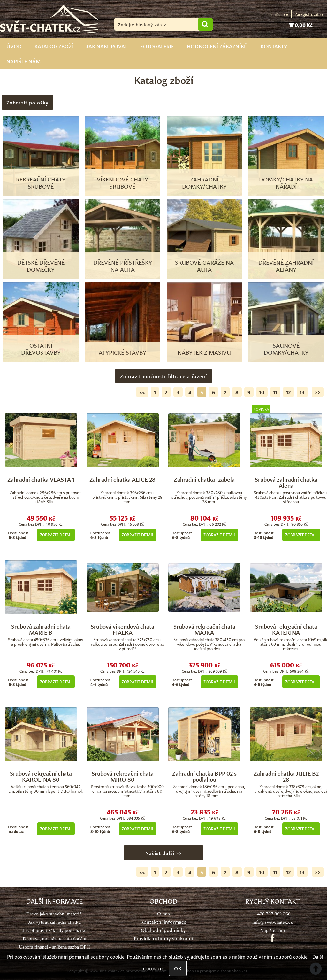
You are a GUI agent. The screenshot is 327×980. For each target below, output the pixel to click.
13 (302, 392)
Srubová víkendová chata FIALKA (122, 629)
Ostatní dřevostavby (41, 348)
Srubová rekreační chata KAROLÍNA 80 (41, 776)
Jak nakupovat (107, 46)
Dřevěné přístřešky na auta (123, 265)
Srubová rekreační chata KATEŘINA (286, 629)
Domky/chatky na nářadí (286, 182)
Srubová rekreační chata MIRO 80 (123, 776)
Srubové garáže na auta (204, 265)
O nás (163, 913)
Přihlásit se (278, 14)
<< (142, 392)
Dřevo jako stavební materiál (55, 914)
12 (289, 392)
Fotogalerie (157, 46)
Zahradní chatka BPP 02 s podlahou (204, 776)
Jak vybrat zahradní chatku (54, 922)
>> (318, 392)
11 (275, 392)
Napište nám (23, 61)
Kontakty (274, 46)
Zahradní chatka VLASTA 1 (41, 479)
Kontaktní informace (163, 921)
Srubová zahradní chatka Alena (286, 482)
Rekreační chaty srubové (41, 182)
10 (262, 392)
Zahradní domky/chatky (204, 182)
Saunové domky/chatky (286, 348)
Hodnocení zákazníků (217, 46)
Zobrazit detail (56, 535)
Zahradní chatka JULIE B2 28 (286, 776)
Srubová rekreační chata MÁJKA (204, 629)
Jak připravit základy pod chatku (54, 930)
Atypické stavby (122, 352)
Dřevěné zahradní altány (286, 265)
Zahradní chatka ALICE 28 (122, 479)
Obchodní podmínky (163, 930)
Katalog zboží (54, 46)
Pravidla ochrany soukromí (163, 938)
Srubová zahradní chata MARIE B (41, 629)
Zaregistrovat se (309, 14)
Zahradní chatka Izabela (204, 479)
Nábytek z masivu (204, 352)
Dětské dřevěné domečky (41, 265)
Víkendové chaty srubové (122, 182)
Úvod (14, 46)
